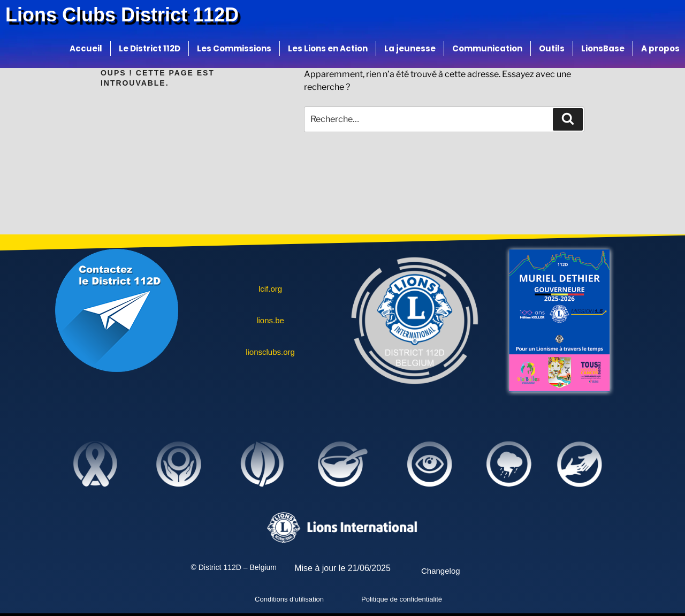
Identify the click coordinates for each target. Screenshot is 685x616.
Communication (487, 48)
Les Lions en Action (328, 48)
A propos (660, 48)
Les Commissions (234, 48)
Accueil (86, 48)
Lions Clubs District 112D (122, 15)
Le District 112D (150, 48)
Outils (552, 48)
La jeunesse (410, 48)
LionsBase (603, 48)
